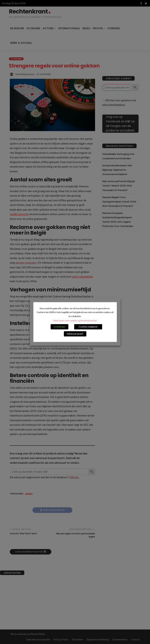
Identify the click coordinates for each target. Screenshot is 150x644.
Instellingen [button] (59, 327)
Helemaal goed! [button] (75, 334)
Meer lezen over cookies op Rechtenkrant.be (75, 321)
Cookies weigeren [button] (88, 327)
